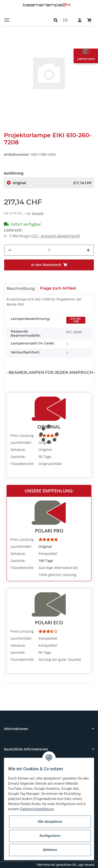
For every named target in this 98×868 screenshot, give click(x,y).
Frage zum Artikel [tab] (58, 288)
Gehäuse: (18, 450)
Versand (38, 213)
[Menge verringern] (10, 250)
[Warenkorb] (89, 20)
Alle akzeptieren (50, 822)
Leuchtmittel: (21, 443)
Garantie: (18, 457)
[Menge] (49, 250)
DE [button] (65, 20)
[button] (56, 20)
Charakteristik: (22, 464)
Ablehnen (50, 850)
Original (52, 183)
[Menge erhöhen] (88, 250)
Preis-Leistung (22, 435)
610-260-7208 (76, 320)
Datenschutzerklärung (37, 809)
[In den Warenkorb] (49, 265)
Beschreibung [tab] (21, 288)
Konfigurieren (50, 836)
